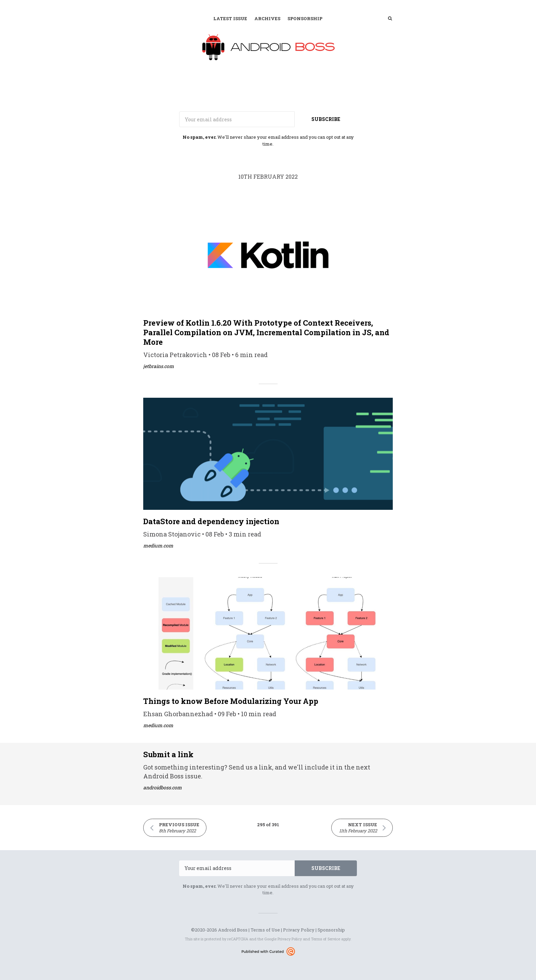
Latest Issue (230, 18)
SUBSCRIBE (326, 119)
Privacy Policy (299, 930)
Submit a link (168, 754)
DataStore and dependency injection (211, 521)
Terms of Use (265, 930)
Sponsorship (305, 18)
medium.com (158, 546)
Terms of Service (326, 939)
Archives (267, 18)
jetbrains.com (159, 366)
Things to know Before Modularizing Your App (231, 701)
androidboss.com (163, 787)
